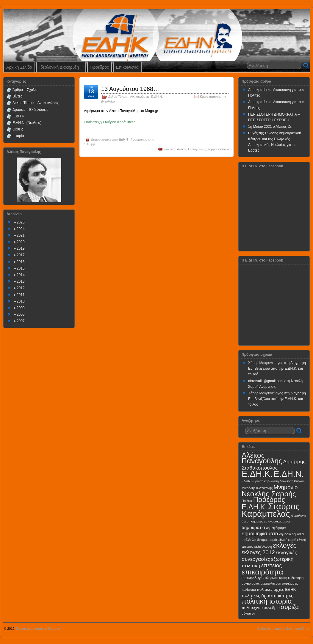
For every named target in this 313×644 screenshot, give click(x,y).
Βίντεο (17, 96)
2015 (21, 268)
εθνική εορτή (287, 540)
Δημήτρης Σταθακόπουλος (274, 465)
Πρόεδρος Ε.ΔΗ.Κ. (263, 503)
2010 (21, 301)
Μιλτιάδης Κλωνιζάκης (257, 488)
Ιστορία (18, 136)
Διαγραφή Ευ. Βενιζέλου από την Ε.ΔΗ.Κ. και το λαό (277, 369)
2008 (21, 314)
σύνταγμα (248, 613)
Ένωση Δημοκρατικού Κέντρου (38, 629)
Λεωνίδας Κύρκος (292, 481)
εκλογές (285, 545)
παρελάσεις (290, 583)
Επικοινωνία (127, 67)
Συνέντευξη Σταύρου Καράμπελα (110, 122)
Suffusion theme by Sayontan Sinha (283, 629)
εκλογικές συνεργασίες (269, 556)
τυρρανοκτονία (219, 149)
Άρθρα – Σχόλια (25, 90)
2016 (21, 262)
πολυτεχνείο (252, 608)
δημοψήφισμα (276, 528)
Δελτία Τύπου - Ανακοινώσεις (129, 97)
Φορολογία (299, 516)
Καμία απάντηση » (213, 97)
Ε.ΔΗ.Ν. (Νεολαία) (27, 123)
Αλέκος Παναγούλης (192, 149)
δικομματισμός (267, 540)
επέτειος (272, 565)
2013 (21, 281)
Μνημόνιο (285, 487)
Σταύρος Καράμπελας (271, 510)
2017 (21, 255)
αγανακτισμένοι (279, 521)
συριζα (290, 607)
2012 (21, 288)
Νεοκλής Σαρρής (269, 494)
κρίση (283, 578)
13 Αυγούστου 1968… (130, 89)
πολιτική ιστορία (267, 601)
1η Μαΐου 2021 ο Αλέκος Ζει (270, 127)
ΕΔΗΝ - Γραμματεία (133, 139)
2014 (21, 275)
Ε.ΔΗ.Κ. (19, 116)
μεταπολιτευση (271, 583)
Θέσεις (18, 129)
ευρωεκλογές (253, 578)
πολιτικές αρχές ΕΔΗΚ (276, 589)
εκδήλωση (263, 546)
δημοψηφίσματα (260, 533)
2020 (21, 242)
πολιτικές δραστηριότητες (267, 595)
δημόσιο (285, 534)
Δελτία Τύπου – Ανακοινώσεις (36, 103)
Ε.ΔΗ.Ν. (289, 474)
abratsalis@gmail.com (266, 381)
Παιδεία (247, 501)
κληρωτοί (272, 578)
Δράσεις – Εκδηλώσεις (30, 110)
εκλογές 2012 (258, 552)
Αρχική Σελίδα (19, 67)
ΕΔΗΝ (246, 481)
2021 (21, 235)
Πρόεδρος (99, 67)
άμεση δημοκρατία (255, 521)
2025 (21, 222)
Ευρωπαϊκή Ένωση (265, 481)
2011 (21, 295)
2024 (21, 229)
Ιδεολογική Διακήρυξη (62, 69)
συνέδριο (272, 608)
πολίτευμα (249, 590)
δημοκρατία (253, 527)
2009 (21, 308)
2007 (21, 321)
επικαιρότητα (262, 572)
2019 (21, 248)
